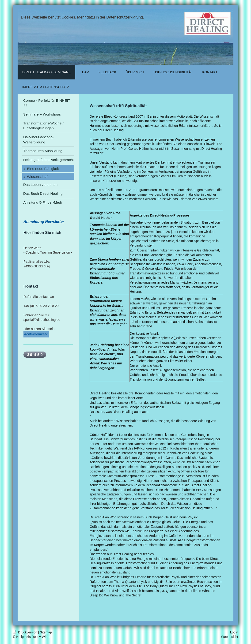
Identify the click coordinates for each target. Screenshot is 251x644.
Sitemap (46, 632)
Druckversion (25, 632)
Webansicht (230, 637)
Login (234, 632)
